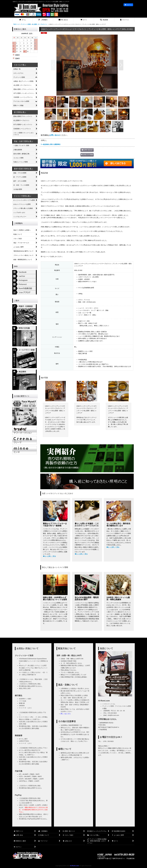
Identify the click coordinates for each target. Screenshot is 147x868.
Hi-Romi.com (74, 866)
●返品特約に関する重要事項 (51, 144)
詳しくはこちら (66, 714)
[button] (43, 20)
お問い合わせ (55, 135)
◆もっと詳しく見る (49, 556)
